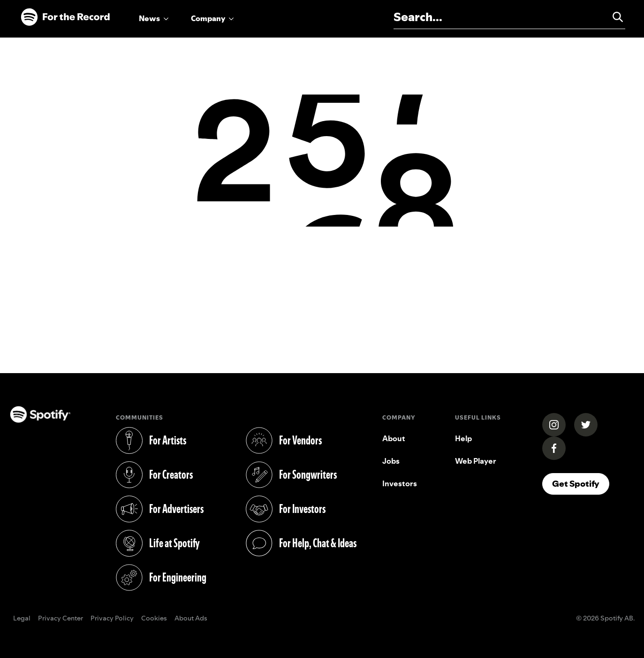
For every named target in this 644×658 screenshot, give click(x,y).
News (149, 18)
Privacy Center (61, 619)
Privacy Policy (112, 619)
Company (208, 18)
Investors (400, 483)
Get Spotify (576, 484)
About (394, 438)
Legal (22, 619)
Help (463, 438)
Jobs (391, 461)
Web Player (476, 461)
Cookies (154, 619)
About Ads (191, 619)
